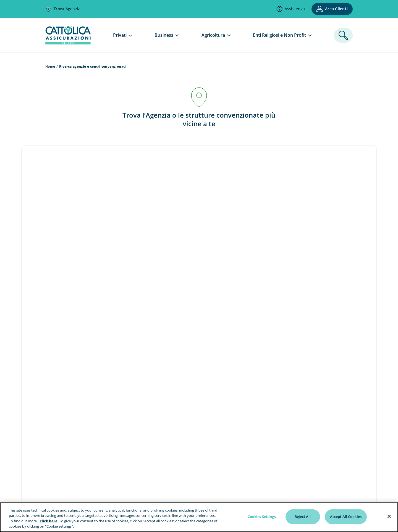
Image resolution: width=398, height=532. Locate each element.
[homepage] (68, 43)
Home (50, 66)
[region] (199, 517)
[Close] (389, 516)
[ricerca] (343, 35)
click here (49, 521)
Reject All (303, 517)
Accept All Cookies (346, 517)
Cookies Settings (262, 517)
